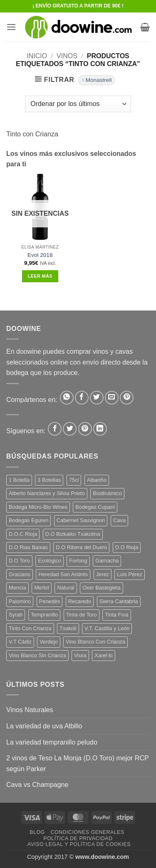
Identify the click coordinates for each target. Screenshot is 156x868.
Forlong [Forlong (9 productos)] (78, 561)
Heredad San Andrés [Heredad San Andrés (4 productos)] (63, 574)
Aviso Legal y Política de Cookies (79, 844)
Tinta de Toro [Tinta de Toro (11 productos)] (82, 615)
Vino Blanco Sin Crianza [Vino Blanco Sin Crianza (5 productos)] (37, 655)
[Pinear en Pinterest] (127, 398)
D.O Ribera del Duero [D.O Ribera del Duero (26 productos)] (81, 547)
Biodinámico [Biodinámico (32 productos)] (107, 493)
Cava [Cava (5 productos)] (119, 520)
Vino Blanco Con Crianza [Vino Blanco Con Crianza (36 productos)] (95, 642)
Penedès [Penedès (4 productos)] (50, 601)
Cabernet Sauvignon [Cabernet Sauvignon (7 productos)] (81, 520)
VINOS (67, 56)
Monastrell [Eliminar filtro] (99, 80)
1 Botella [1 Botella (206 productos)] (19, 480)
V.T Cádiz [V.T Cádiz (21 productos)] (20, 642)
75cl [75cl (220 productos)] (74, 480)
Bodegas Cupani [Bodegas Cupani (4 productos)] (95, 507)
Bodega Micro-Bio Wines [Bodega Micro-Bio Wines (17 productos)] (38, 507)
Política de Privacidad (78, 838)
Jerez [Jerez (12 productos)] (103, 574)
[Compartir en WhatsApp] (67, 398)
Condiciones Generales (87, 832)
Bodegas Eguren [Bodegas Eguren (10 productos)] (28, 520)
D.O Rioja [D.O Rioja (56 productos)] (127, 547)
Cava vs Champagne (37, 785)
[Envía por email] (112, 398)
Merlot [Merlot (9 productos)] (42, 588)
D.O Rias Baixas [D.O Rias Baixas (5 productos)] (28, 547)
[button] (11, 27)
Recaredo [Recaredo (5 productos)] (80, 601)
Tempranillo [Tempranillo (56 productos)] (44, 615)
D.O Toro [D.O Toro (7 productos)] (19, 561)
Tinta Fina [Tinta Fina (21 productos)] (116, 615)
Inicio (37, 56)
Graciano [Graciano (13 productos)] (20, 574)
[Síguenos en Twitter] (70, 429)
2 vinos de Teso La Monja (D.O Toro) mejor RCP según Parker (77, 763)
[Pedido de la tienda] (78, 104)
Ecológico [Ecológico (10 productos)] (50, 561)
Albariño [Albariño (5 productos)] (97, 480)
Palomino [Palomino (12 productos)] (20, 601)
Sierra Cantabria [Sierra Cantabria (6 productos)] (119, 601)
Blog (37, 832)
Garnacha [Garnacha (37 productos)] (107, 561)
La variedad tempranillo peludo (52, 742)
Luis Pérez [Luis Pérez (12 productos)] (129, 574)
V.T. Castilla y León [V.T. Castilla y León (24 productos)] (107, 628)
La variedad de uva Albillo (44, 726)
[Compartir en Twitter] (97, 398)
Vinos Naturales (30, 710)
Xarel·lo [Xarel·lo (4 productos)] (103, 655)
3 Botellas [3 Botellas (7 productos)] (49, 480)
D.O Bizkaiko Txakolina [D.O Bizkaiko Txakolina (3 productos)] (73, 534)
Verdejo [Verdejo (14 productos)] (48, 642)
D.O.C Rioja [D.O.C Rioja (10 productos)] (23, 534)
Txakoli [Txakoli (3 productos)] (68, 628)
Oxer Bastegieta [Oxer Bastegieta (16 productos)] (102, 588)
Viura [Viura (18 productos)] (80, 655)
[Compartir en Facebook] (82, 398)
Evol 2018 (40, 255)
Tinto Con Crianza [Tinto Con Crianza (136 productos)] (30, 628)
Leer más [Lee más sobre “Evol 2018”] (40, 276)
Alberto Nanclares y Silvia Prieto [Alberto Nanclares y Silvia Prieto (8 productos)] (47, 493)
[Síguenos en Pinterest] (85, 429)
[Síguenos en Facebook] (55, 429)
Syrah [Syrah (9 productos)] (16, 615)
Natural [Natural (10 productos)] (66, 588)
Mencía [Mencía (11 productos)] (17, 588)
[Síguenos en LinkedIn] (100, 429)
